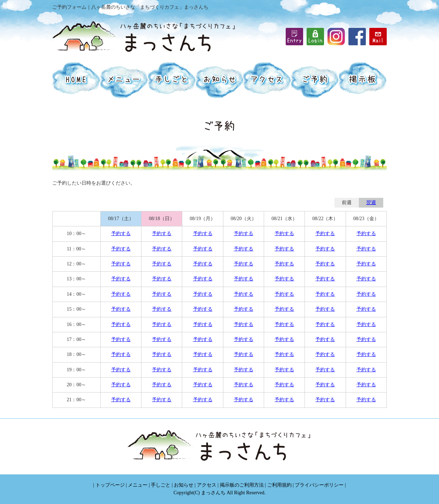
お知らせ (184, 485)
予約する (121, 234)
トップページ (110, 485)
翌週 (371, 203)
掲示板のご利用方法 (242, 485)
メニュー (138, 485)
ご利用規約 (279, 485)
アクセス (207, 485)
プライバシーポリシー (319, 485)
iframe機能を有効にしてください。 (315, 37)
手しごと (161, 485)
